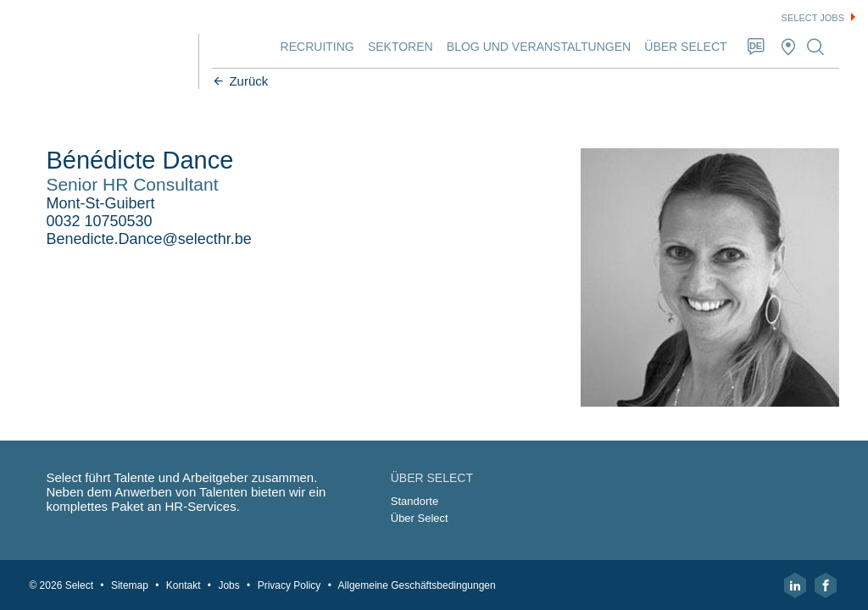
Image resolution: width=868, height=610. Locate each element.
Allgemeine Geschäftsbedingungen (422, 585)
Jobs (234, 585)
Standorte (415, 500)
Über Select (680, 47)
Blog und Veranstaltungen (534, 47)
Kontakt (189, 585)
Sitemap (135, 585)
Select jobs (813, 18)
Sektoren (395, 47)
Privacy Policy (295, 585)
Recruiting (312, 47)
